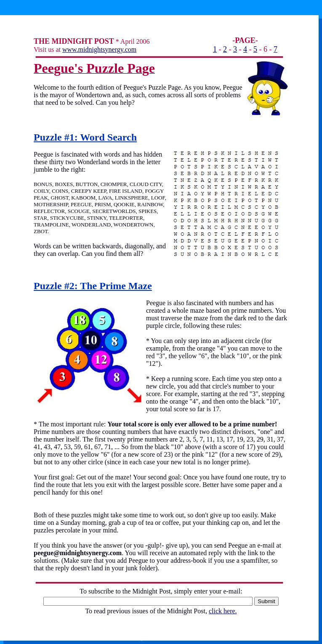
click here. (223, 611)
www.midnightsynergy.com (99, 49)
